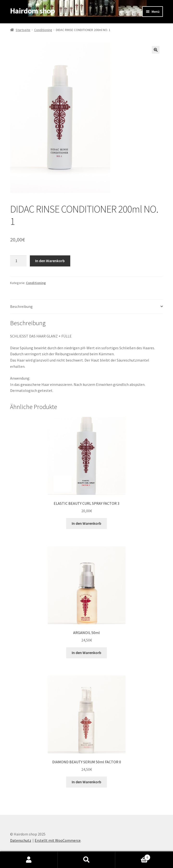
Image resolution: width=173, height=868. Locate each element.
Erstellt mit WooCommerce (58, 840)
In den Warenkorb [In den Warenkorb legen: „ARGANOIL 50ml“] (86, 653)
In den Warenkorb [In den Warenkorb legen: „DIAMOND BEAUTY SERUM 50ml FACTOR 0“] (86, 782)
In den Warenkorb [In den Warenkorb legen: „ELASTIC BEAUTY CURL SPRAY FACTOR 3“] (86, 523)
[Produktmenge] (18, 261)
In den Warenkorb (50, 261)
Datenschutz (21, 840)
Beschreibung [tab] (21, 306)
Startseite (23, 30)
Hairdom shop (32, 11)
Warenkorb (133, 856)
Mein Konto (29, 860)
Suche (87, 860)
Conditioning (43, 30)
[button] (156, 50)
